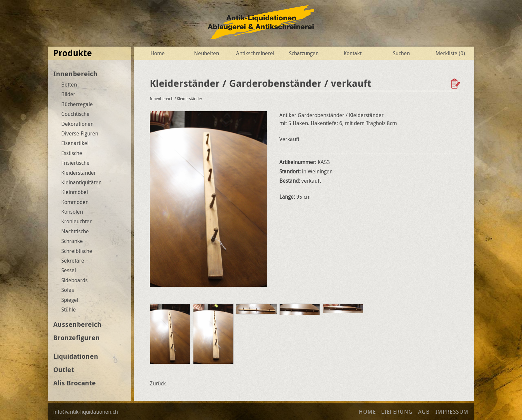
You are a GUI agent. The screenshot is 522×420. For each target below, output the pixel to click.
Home (158, 53)
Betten (69, 85)
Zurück (158, 383)
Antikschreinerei (255, 53)
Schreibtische (77, 251)
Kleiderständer (79, 173)
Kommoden (75, 202)
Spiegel (70, 300)
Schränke (72, 241)
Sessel (69, 270)
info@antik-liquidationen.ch (86, 412)
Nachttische (75, 231)
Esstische (72, 153)
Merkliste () (450, 53)
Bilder (68, 94)
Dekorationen (77, 124)
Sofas (68, 290)
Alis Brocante (75, 383)
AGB (424, 412)
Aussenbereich (77, 324)
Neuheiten (207, 53)
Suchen (401, 53)
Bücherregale (77, 104)
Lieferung (397, 412)
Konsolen (72, 212)
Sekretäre (73, 261)
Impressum (452, 412)
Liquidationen (76, 356)
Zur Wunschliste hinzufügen (456, 84)
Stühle (69, 310)
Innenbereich (75, 74)
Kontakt (353, 53)
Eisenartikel (75, 143)
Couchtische (75, 114)
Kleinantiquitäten (81, 182)
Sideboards (74, 280)
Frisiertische (75, 163)
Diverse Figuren (80, 133)
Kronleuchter (76, 221)
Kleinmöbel (75, 192)
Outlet (64, 370)
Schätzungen (304, 53)
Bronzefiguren (77, 338)
